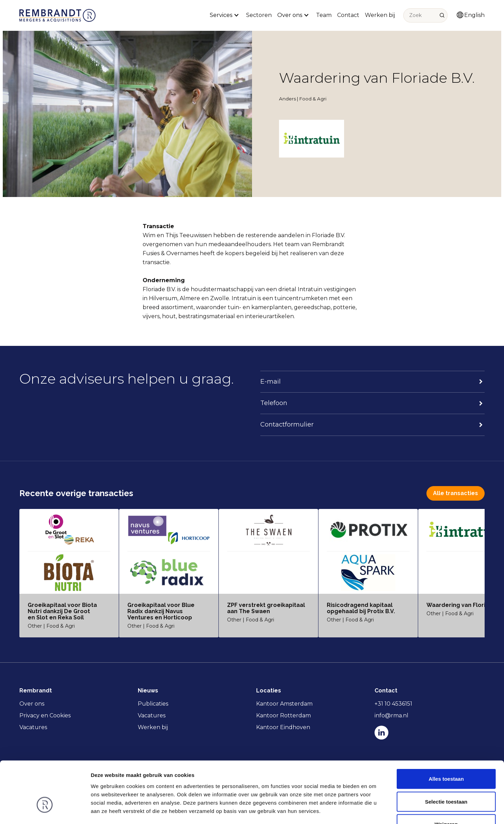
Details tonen (374, 810)
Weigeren (446, 778)
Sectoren (259, 15)
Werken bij (380, 15)
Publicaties (153, 704)
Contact (348, 15)
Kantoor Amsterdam (284, 704)
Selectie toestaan (446, 756)
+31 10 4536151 (393, 704)
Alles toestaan (446, 733)
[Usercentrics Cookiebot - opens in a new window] (45, 810)
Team (324, 15)
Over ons (32, 704)
